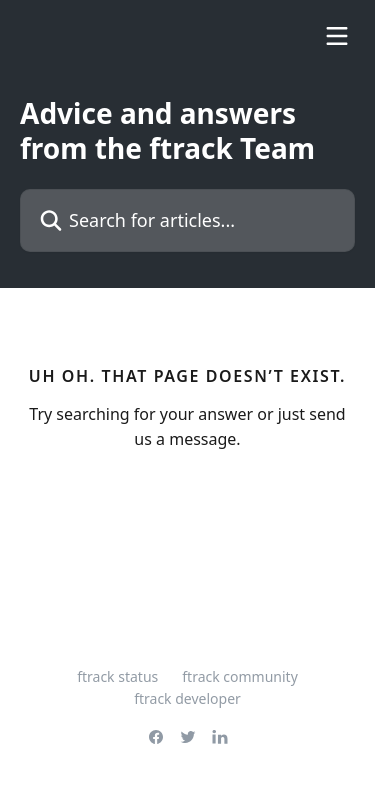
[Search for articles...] (187, 220)
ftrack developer (187, 698)
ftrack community (240, 676)
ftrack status (117, 676)
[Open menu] (337, 36)
